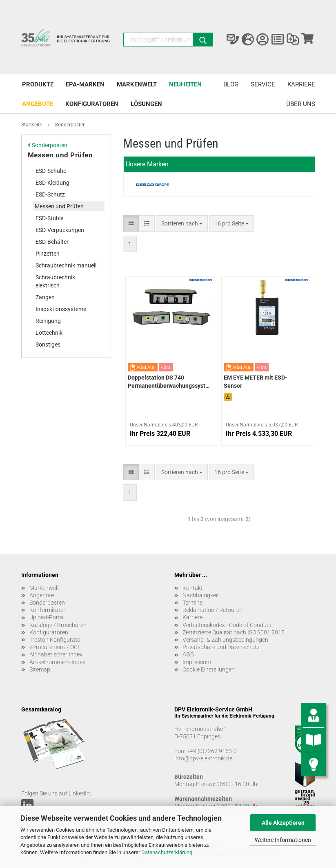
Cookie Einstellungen (209, 669)
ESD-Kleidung (52, 183)
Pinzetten (48, 254)
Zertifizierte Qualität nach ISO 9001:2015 (234, 632)
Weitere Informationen (283, 840)
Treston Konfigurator (56, 640)
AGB (188, 654)
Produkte (38, 84)
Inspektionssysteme (61, 309)
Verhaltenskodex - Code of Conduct (227, 625)
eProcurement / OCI (54, 647)
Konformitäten (48, 610)
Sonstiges (48, 345)
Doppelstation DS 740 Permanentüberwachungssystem (169, 382)
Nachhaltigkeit (201, 595)
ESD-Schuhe (51, 171)
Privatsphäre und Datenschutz (221, 647)
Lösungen (146, 104)
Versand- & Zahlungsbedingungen (225, 640)
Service (263, 84)
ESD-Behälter (52, 242)
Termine (192, 603)
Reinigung (48, 321)
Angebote (38, 104)
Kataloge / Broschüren (58, 625)
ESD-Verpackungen (60, 230)
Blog (231, 84)
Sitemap (40, 669)
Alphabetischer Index (56, 654)
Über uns (301, 104)
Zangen (45, 297)
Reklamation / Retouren (213, 610)
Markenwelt (137, 84)
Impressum (197, 662)
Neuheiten (185, 84)
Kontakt (193, 588)
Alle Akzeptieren (283, 823)
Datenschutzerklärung (167, 852)
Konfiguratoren (92, 104)
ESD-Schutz (50, 194)
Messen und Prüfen (60, 155)
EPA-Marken (85, 84)
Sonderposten (48, 145)
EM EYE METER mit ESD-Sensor (256, 382)
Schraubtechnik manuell (66, 265)
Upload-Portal (47, 617)
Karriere (301, 84)
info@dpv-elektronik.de (203, 758)
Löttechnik (49, 333)
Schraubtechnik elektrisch (55, 281)
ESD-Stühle (49, 218)
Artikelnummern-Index (57, 662)
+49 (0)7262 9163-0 (212, 751)
